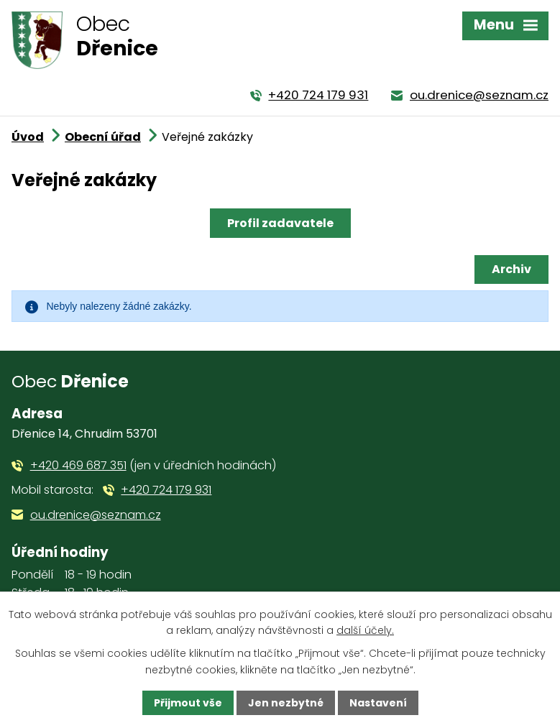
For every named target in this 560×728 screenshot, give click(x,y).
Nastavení (378, 703)
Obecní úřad (103, 137)
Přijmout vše (188, 703)
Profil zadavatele (280, 223)
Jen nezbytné (286, 703)
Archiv (511, 269)
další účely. (365, 630)
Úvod (28, 137)
